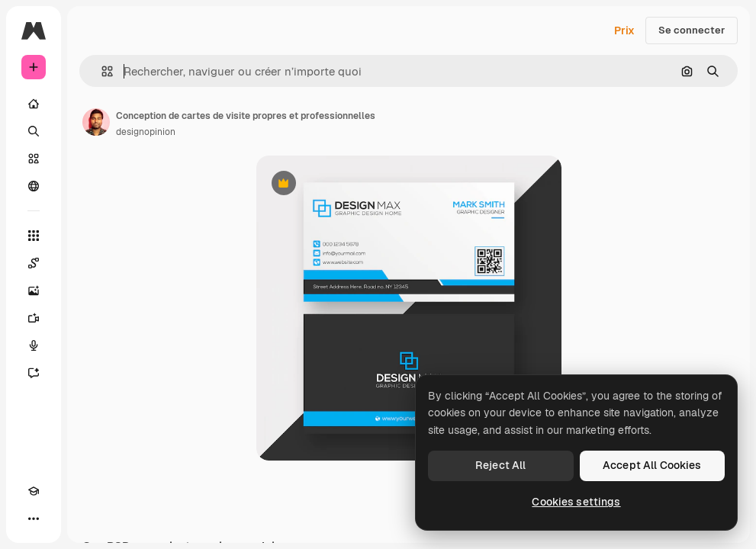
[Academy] (34, 491)
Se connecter (692, 30)
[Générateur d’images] (34, 291)
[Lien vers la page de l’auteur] (96, 122)
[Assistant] (34, 373)
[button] (101, 71)
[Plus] (34, 518)
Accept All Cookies (652, 465)
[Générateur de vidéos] (34, 318)
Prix (624, 30)
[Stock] (34, 159)
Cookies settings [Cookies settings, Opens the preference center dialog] (576, 502)
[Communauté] (34, 186)
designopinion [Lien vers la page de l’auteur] (146, 132)
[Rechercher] (34, 131)
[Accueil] (34, 104)
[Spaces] (34, 263)
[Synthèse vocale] (34, 345)
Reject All (500, 465)
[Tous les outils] (34, 236)
